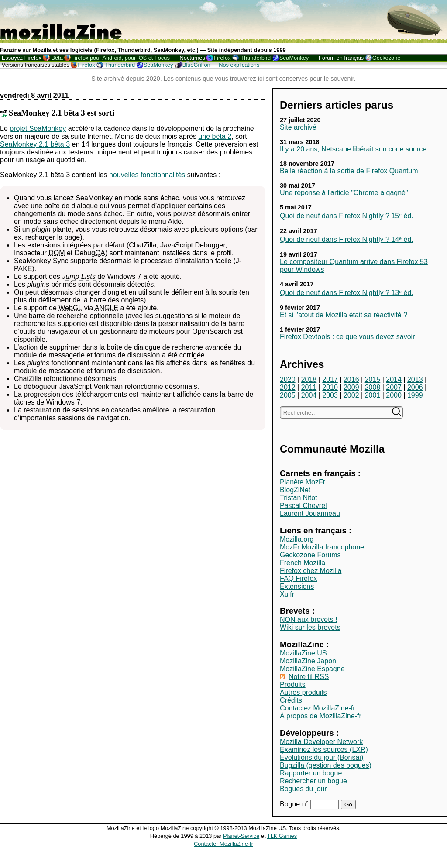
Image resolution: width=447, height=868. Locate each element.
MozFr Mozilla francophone (322, 547)
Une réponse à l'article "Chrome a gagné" (344, 193)
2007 (394, 387)
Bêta (57, 58)
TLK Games (282, 836)
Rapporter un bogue (311, 773)
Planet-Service (241, 836)
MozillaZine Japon (308, 661)
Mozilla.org (297, 539)
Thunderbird (256, 58)
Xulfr (287, 594)
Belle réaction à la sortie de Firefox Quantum (349, 171)
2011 (309, 387)
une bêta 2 (215, 136)
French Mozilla (303, 563)
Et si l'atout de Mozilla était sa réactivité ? (344, 315)
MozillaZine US (303, 653)
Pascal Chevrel (303, 506)
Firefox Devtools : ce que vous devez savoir (347, 337)
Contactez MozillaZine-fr (318, 708)
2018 (309, 379)
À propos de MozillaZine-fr (321, 716)
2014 (394, 379)
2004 (309, 395)
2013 (415, 379)
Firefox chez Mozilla (311, 571)
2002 (351, 395)
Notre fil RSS (309, 677)
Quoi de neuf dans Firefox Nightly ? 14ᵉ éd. (347, 239)
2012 (288, 387)
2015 (373, 379)
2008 (373, 387)
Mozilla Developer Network (321, 742)
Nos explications (239, 65)
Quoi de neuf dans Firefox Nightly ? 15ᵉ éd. (347, 216)
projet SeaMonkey (38, 129)
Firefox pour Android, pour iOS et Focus (120, 58)
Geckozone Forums (310, 555)
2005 (288, 395)
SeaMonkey (294, 58)
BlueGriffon (196, 65)
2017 (330, 379)
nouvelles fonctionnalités (147, 175)
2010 (330, 387)
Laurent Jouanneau (310, 513)
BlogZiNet (295, 490)
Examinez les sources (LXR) (324, 750)
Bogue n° (295, 804)
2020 (288, 379)
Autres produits (303, 692)
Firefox (222, 58)
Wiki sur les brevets (310, 627)
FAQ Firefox (298, 578)
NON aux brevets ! (309, 619)
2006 (415, 387)
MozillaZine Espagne (312, 669)
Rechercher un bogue (313, 781)
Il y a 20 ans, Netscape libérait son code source (353, 149)
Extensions (297, 586)
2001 (373, 395)
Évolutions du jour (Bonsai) (321, 757)
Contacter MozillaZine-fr (223, 844)
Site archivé (298, 127)
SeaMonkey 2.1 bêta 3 (35, 144)
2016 (351, 379)
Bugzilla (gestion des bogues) (326, 765)
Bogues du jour (303, 789)
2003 (330, 395)
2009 (351, 387)
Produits (293, 684)
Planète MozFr (303, 482)
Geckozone (387, 58)
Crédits (291, 700)
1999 (415, 395)
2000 (394, 395)
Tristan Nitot (299, 498)
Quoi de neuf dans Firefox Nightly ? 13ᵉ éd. (347, 293)
